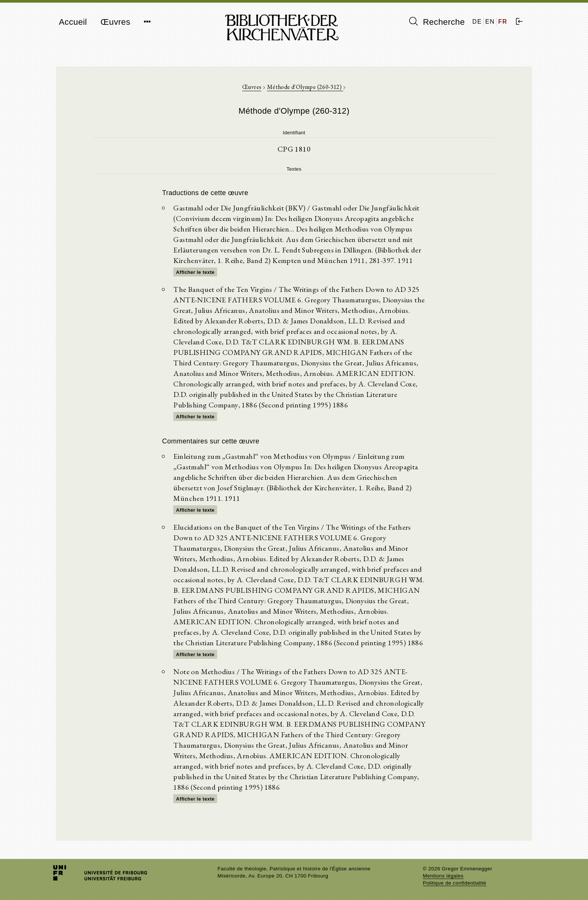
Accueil (73, 22)
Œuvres (115, 22)
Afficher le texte (195, 272)
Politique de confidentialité (455, 883)
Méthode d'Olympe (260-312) (305, 87)
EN (490, 22)
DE (477, 22)
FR (503, 22)
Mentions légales (443, 876)
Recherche (437, 22)
